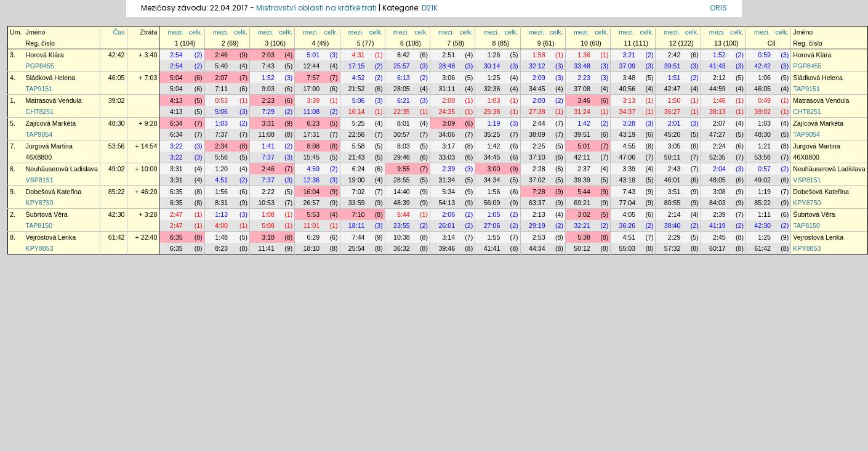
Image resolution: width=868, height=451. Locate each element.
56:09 (492, 203)
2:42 (674, 55)
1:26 (494, 55)
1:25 (494, 78)
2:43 (674, 169)
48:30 (117, 123)
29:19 (537, 225)
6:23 (313, 123)
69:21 (582, 203)
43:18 (628, 180)
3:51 (674, 192)
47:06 (628, 157)
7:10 (359, 214)
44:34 (537, 248)
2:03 (268, 55)
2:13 (539, 214)
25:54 (357, 248)
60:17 (717, 248)
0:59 (764, 55)
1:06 (764, 78)
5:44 (584, 192)
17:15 (357, 66)
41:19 (717, 225)
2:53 (539, 237)
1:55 (494, 237)
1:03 (494, 100)
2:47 (176, 214)
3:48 (629, 78)
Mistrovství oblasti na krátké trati (316, 8)
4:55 (629, 146)
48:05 (717, 180)
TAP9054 (39, 134)
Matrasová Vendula (54, 100)
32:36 (492, 89)
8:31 (221, 203)
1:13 (221, 214)
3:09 (448, 123)
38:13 (717, 112)
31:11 (447, 89)
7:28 (539, 192)
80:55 (673, 203)
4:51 (221, 180)
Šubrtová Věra (47, 214)
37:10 (537, 157)
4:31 (359, 55)
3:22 (176, 146)
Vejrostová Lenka (51, 237)
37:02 (537, 180)
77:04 (628, 203)
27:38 (537, 112)
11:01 (312, 225)
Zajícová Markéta (51, 123)
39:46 (447, 248)
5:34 (448, 192)
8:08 (313, 146)
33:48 (582, 66)
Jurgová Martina (49, 146)
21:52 (357, 89)
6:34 (176, 123)
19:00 (357, 180)
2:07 (221, 78)
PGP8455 (40, 66)
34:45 (537, 89)
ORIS (718, 8)
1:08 (268, 214)
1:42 (584, 123)
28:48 (447, 66)
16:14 (357, 112)
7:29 (268, 112)
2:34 (221, 146)
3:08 (719, 192)
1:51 (674, 78)
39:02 (117, 100)
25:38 (492, 112)
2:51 (448, 55)
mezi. (175, 32)
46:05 (117, 78)
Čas (119, 32)
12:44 (312, 66)
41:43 (717, 66)
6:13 (404, 78)
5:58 (359, 146)
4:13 (176, 100)
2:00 (448, 100)
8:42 (404, 55)
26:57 (312, 203)
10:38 (402, 237)
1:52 (719, 55)
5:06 (359, 100)
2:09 (539, 78)
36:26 (628, 225)
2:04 (719, 169)
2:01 (674, 123)
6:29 (313, 237)
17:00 (312, 89)
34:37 (628, 112)
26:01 (447, 225)
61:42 (117, 237)
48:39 (402, 203)
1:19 (494, 123)
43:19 (628, 134)
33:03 (447, 157)
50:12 (582, 248)
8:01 (404, 123)
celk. (196, 32)
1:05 (494, 214)
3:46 (584, 100)
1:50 (674, 100)
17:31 (312, 134)
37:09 (628, 66)
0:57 (764, 169)
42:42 (117, 55)
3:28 (629, 123)
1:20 (221, 169)
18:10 (312, 248)
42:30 (117, 214)
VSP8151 (40, 180)
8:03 (404, 146)
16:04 (312, 192)
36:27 (673, 112)
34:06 (447, 134)
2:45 (719, 237)
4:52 (359, 78)
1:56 (221, 192)
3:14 (448, 237)
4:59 (313, 169)
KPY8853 (40, 248)
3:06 (448, 78)
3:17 (448, 146)
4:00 (221, 225)
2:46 (221, 55)
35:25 (492, 134)
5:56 (221, 157)
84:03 (717, 203)
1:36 (584, 55)
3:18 (268, 237)
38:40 (673, 225)
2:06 (448, 214)
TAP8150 (39, 225)
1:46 (719, 100)
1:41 (268, 146)
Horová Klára (45, 55)
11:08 (312, 112)
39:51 (673, 66)
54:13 (447, 203)
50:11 (673, 157)
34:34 (492, 180)
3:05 (674, 146)
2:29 (674, 237)
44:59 (717, 89)
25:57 (402, 66)
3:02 (584, 214)
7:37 (221, 134)
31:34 (447, 180)
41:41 (492, 248)
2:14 (674, 214)
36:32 (402, 248)
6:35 (176, 192)
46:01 (673, 180)
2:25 (539, 146)
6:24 (359, 169)
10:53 (266, 203)
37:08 (582, 89)
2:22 (268, 192)
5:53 (313, 214)
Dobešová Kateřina (54, 192)
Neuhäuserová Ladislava (62, 169)
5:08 (268, 225)
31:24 (582, 112)
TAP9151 (39, 89)
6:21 (404, 100)
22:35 (402, 112)
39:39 (582, 180)
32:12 (537, 66)
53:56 (117, 146)
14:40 (402, 192)
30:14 (492, 66)
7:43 (268, 66)
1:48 (221, 237)
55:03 (628, 248)
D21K (430, 8)
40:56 (628, 89)
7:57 (313, 78)
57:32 (673, 248)
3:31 (268, 123)
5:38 (584, 237)
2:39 (448, 169)
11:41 (266, 248)
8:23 (221, 248)
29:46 (402, 157)
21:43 (357, 157)
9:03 (268, 89)
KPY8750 (40, 203)
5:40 (221, 66)
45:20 (673, 134)
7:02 (359, 192)
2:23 (584, 78)
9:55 (404, 169)
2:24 (719, 146)
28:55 (402, 180)
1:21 (764, 146)
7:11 (221, 89)
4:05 (629, 214)
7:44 (359, 237)
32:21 (582, 225)
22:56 (357, 134)
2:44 (539, 123)
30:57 (402, 134)
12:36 (312, 180)
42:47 (673, 89)
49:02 (117, 169)
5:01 (313, 55)
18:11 (357, 225)
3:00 (494, 169)
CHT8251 (40, 112)
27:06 (492, 225)
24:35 (447, 112)
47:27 (717, 134)
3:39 (313, 100)
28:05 (402, 89)
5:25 (359, 123)
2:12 (719, 78)
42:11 (582, 157)
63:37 (537, 203)
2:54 (176, 55)
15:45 (312, 157)
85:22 (117, 192)
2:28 (539, 169)
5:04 (176, 78)
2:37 (584, 169)
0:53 (221, 100)
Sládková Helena (51, 78)
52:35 (717, 157)
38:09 (537, 134)
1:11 (764, 214)
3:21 (629, 55)
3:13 (629, 100)
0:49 (764, 100)
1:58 (539, 55)
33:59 (357, 203)
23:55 (402, 225)
